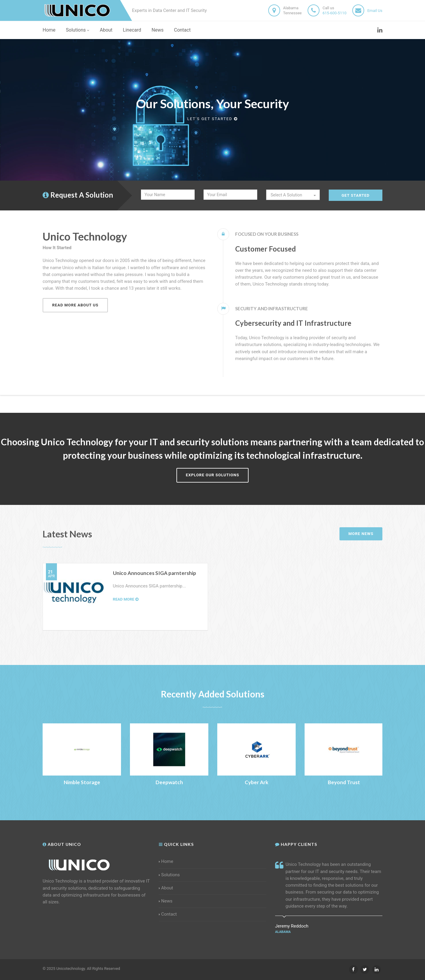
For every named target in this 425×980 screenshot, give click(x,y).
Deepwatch (169, 782)
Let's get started (212, 119)
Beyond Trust (344, 782)
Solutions (78, 30)
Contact (182, 30)
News (158, 30)
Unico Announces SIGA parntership (155, 573)
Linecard (132, 30)
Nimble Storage (82, 782)
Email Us (375, 11)
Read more (126, 599)
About (106, 30)
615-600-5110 (334, 13)
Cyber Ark (256, 782)
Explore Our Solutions (213, 475)
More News (361, 534)
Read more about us (75, 305)
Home (49, 30)
